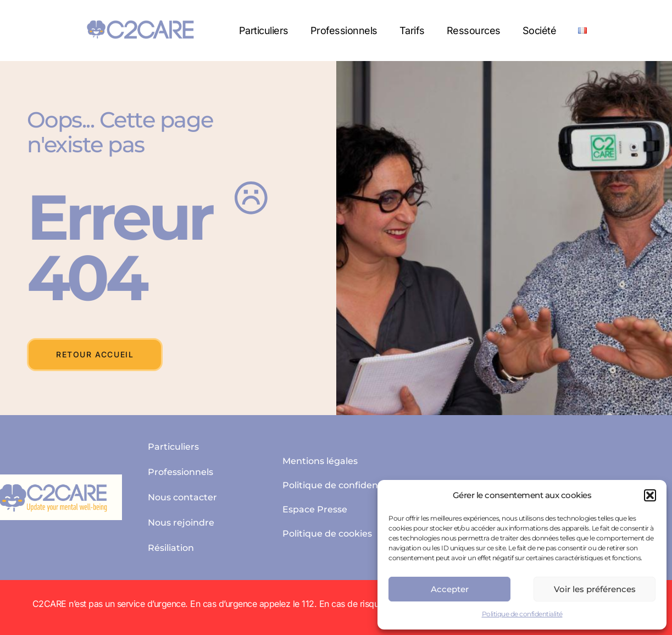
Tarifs (412, 31)
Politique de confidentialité (522, 614)
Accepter (450, 589)
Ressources (474, 31)
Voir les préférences (595, 589)
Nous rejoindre (181, 523)
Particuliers (264, 31)
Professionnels (344, 31)
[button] (650, 495)
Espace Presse (315, 509)
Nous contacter (182, 497)
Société (540, 31)
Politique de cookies (327, 534)
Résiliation (171, 548)
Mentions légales (320, 461)
